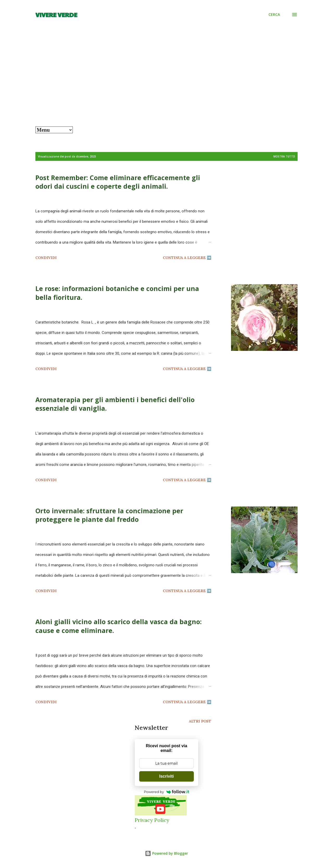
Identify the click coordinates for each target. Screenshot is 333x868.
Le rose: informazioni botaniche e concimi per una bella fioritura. (117, 293)
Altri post (200, 721)
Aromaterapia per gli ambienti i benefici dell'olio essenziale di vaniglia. (115, 404)
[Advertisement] (166, 87)
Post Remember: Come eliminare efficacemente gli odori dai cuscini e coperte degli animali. (118, 182)
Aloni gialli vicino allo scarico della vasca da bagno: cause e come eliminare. (119, 626)
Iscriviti (166, 776)
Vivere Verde (56, 15)
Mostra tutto (284, 156)
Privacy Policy (152, 820)
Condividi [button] (46, 258)
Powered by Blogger (166, 853)
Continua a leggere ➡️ (187, 258)
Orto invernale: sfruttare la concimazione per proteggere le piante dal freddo (109, 515)
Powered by (166, 792)
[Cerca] (274, 15)
